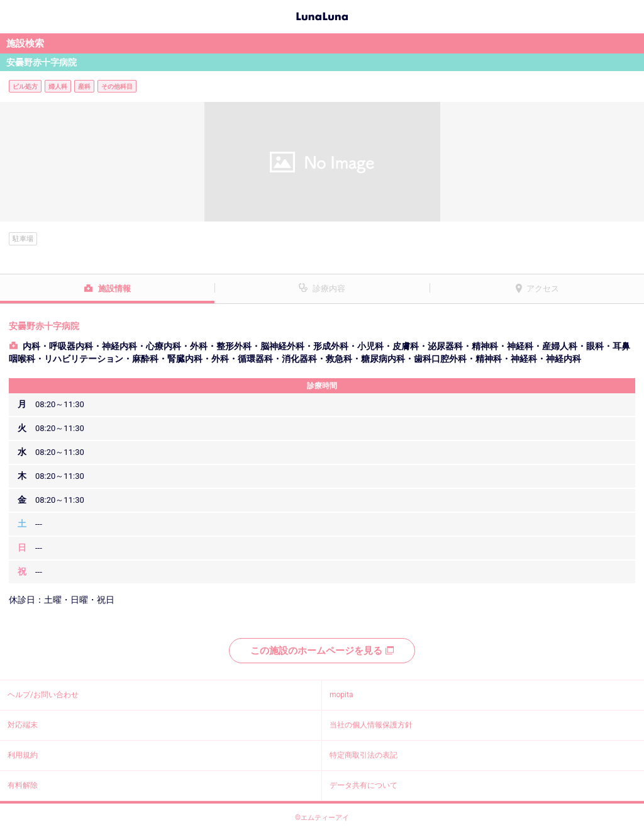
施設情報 (114, 289)
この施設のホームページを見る (322, 651)
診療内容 (329, 289)
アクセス (543, 289)
